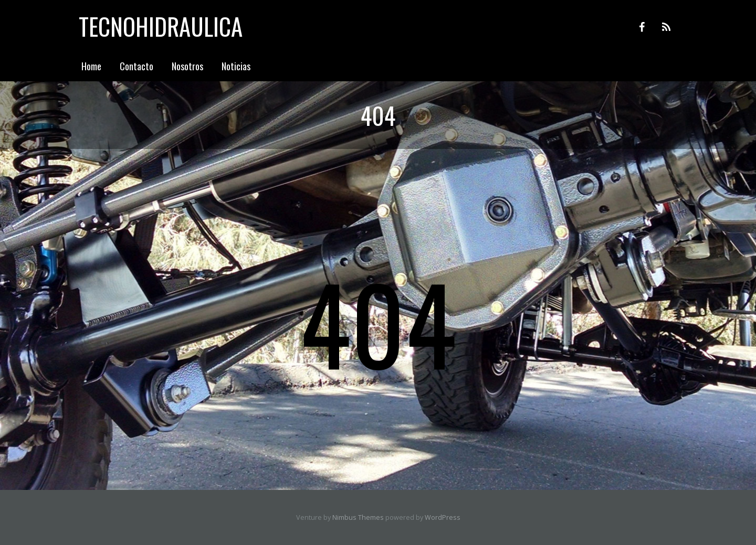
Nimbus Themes (358, 517)
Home (91, 66)
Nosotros (187, 66)
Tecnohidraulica (161, 26)
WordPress (443, 517)
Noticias (236, 66)
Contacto (136, 66)
